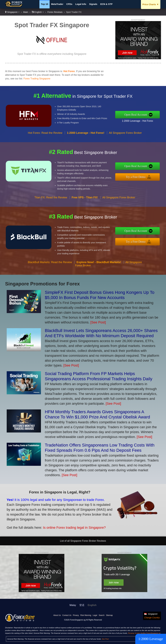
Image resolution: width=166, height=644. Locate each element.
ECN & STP (106, 4)
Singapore (12, 12)
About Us (57, 615)
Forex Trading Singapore (37, 79)
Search (102, 615)
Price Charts (151, 4)
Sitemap (109, 615)
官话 (82, 605)
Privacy (76, 615)
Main (26, 12)
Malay (73, 605)
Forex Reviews (55, 12)
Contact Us (67, 615)
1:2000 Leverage (151, 639)
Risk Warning (86, 615)
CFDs (69, 4)
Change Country (152, 618)
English (38, 12)
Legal (95, 615)
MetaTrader (57, 4)
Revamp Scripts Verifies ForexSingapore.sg (144, 633)
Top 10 (45, 4)
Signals (93, 4)
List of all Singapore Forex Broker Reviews (83, 541)
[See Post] (98, 322)
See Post (105, 639)
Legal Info (81, 4)
